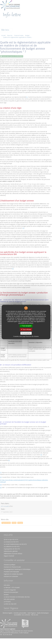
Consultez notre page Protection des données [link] (26, 336)
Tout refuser (26, 329)
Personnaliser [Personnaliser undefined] (26, 333)
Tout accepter (26, 326)
